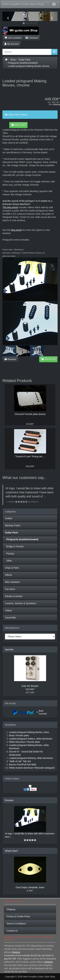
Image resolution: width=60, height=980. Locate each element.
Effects (9, 575)
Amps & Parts (12, 568)
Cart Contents (13, 38)
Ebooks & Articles (14, 596)
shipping (56, 104)
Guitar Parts (24, 60)
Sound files (11, 618)
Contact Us (12, 931)
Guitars (9, 518)
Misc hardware (12, 582)
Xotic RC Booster (30, 686)
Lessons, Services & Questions (21, 603)
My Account (12, 44)
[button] (7, 16)
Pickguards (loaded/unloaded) (23, 63)
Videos (9, 610)
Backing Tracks (13, 525)
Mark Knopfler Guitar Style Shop (23, 4)
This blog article (10, 207)
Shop (13, 60)
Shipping (11, 909)
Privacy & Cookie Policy (18, 916)
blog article (16, 230)
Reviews (10, 359)
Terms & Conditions (16, 924)
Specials (9, 649)
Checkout (32, 38)
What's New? (12, 851)
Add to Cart (18, 125)
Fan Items (10, 589)
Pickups (10, 554)
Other (9, 561)
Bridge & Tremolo (14, 546)
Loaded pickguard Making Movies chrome (29, 66)
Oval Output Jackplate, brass (30, 887)
